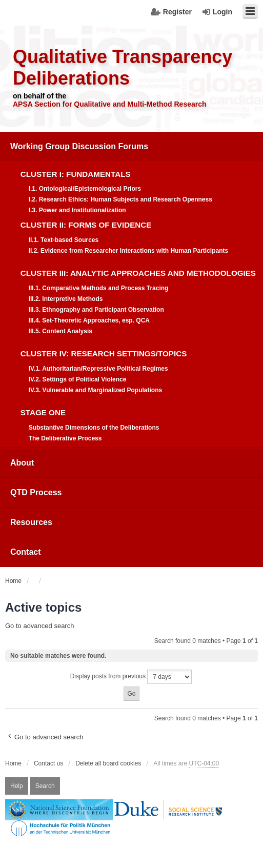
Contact (26, 552)
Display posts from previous (131, 677)
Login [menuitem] (222, 12)
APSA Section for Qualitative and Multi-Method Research (110, 104)
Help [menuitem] (17, 786)
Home (13, 763)
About (22, 463)
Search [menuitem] (45, 786)
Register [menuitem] (177, 12)
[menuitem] (131, 290)
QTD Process (36, 492)
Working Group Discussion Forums (79, 146)
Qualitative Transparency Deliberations (123, 67)
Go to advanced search (39, 626)
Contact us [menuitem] (48, 763)
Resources (31, 522)
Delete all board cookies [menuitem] (108, 763)
